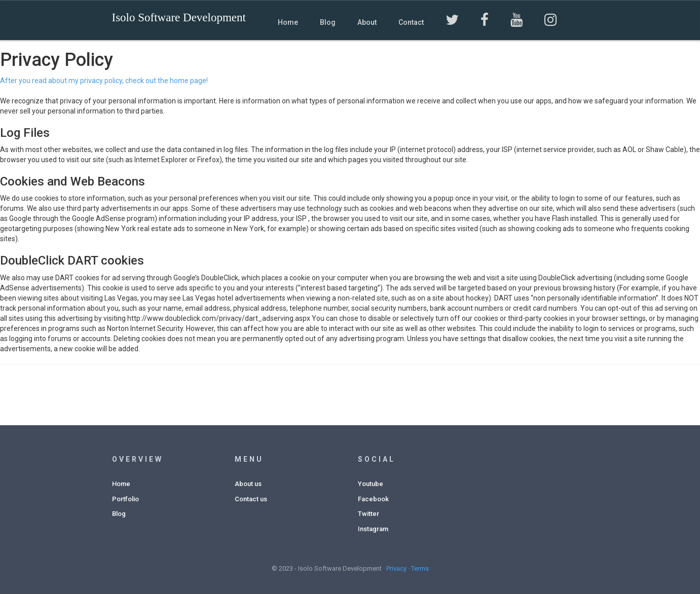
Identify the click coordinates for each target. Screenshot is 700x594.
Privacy (396, 568)
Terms (420, 568)
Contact (411, 22)
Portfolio (125, 499)
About (367, 22)
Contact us (251, 499)
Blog (328, 22)
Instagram (373, 529)
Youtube (371, 484)
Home (288, 22)
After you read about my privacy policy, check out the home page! (104, 81)
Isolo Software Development (179, 17)
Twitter (369, 514)
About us (248, 484)
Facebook (373, 499)
